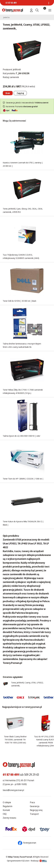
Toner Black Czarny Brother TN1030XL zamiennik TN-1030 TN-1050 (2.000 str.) (15, 739)
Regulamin (8, 806)
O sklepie (7, 802)
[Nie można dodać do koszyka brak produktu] (8, 93)
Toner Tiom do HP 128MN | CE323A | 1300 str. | (23, 479)
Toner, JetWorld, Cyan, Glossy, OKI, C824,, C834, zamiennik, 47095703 (23, 210)
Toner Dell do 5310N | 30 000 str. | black (20, 301)
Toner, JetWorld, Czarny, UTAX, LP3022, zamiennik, (27, 684)
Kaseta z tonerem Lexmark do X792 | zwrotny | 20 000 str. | (23, 164)
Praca (32, 802)
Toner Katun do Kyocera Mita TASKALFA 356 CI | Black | (23, 523)
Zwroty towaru (9, 818)
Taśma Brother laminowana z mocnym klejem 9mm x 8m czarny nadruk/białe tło (22, 345)
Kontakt (6, 810)
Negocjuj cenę (36, 810)
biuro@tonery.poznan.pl (13, 790)
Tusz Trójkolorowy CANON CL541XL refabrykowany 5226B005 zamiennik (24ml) (21, 256)
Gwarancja (35, 806)
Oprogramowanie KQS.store (18, 861)
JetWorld (17, 69)
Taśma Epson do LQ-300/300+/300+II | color (22, 436)
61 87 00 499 (11, 3)
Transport (34, 814)
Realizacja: (39, 861)
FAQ (5, 814)
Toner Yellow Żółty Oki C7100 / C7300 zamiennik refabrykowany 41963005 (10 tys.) (23, 391)
